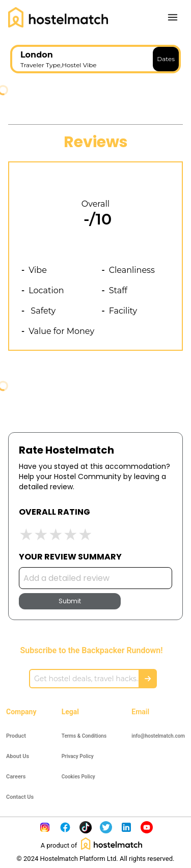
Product (16, 736)
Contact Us (20, 797)
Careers (16, 777)
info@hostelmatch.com (158, 736)
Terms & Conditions (84, 736)
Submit (70, 601)
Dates (166, 59)
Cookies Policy (78, 777)
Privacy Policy (78, 756)
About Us (18, 756)
